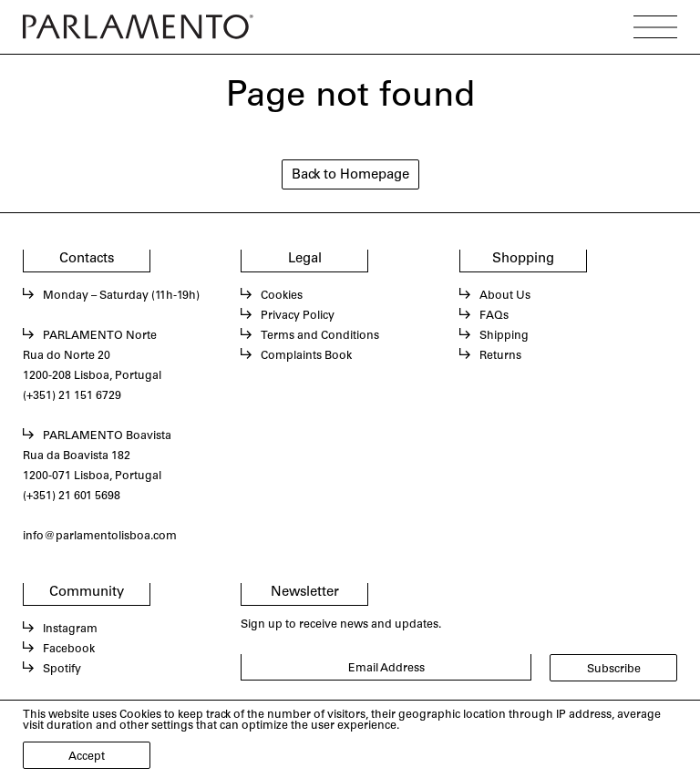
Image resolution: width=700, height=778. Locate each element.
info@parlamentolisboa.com (100, 537)
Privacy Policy (298, 316)
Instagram (70, 630)
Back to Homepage (350, 175)
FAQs (494, 316)
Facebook (69, 650)
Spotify (62, 670)
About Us (505, 296)
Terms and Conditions (320, 336)
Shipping (504, 336)
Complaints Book (306, 356)
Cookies (282, 296)
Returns (500, 356)
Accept (87, 757)
